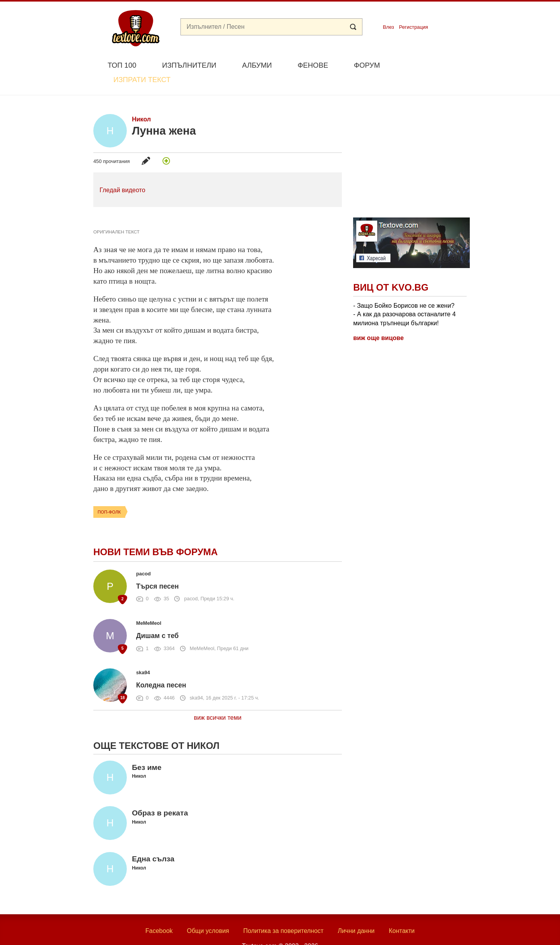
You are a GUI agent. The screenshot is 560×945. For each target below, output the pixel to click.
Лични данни (356, 913)
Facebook (159, 913)
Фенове (313, 65)
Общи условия (208, 913)
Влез (388, 27)
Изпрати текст (429, 64)
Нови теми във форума (156, 534)
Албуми (257, 65)
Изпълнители (189, 65)
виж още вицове (378, 320)
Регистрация (414, 27)
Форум (367, 65)
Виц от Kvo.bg (391, 269)
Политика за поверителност (283, 913)
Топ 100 (122, 65)
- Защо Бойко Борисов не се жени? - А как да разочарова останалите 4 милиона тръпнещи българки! (404, 296)
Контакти (402, 913)
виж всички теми (218, 700)
